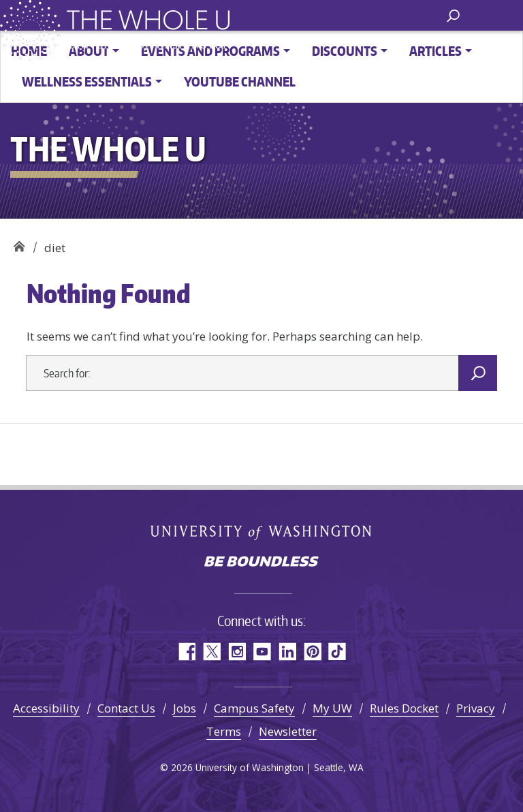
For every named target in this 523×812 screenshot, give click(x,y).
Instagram (237, 652)
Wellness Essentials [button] (87, 81)
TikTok (337, 652)
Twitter (211, 652)
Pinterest (312, 652)
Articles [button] (435, 51)
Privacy (476, 708)
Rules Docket (404, 708)
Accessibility (46, 708)
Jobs (185, 708)
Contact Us (126, 708)
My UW (332, 708)
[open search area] (453, 15)
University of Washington (262, 533)
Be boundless (261, 563)
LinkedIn (287, 652)
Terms (224, 731)
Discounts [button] (345, 51)
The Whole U (19, 243)
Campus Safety (254, 708)
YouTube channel (240, 81)
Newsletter (288, 731)
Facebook (186, 652)
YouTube (262, 652)
